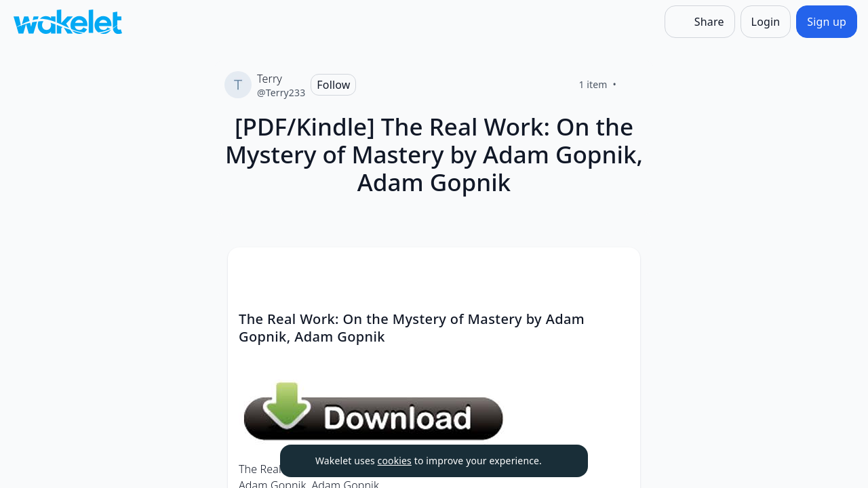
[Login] (766, 22)
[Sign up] (827, 22)
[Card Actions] (618, 269)
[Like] (633, 85)
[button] (618, 270)
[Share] (700, 22)
